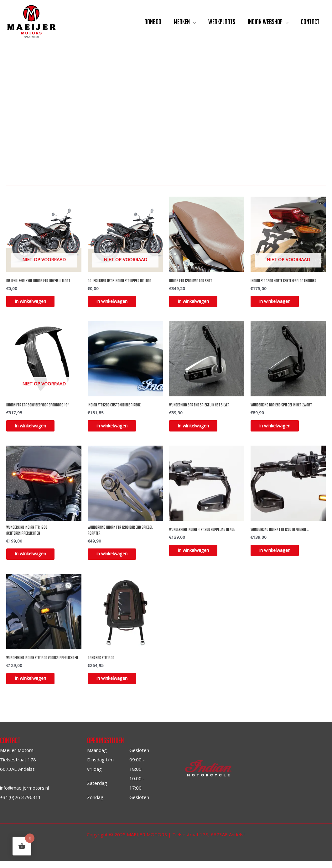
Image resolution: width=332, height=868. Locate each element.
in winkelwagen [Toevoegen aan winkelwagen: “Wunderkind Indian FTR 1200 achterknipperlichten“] (35, 558)
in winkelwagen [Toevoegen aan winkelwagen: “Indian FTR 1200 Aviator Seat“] (198, 302)
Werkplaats (218, 22)
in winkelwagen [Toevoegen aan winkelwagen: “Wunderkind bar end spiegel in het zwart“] (279, 428)
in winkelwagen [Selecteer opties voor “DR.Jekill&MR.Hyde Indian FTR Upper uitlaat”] (116, 302)
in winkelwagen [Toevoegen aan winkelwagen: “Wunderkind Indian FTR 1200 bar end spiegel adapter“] (116, 558)
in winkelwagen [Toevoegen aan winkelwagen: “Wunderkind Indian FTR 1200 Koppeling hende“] (198, 554)
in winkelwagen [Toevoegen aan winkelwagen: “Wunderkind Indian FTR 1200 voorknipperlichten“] (35, 685)
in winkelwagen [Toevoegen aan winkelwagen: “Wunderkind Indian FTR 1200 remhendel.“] (279, 554)
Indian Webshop (263, 22)
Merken (176, 22)
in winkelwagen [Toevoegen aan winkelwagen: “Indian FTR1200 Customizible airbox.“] (116, 428)
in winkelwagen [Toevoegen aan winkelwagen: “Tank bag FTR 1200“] (116, 685)
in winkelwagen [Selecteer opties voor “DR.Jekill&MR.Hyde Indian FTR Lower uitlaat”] (35, 302)
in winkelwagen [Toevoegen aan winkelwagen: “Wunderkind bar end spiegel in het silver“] (198, 428)
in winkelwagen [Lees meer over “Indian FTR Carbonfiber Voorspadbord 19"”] (35, 428)
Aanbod (146, 22)
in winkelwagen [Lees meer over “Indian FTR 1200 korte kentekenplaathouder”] (279, 302)
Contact (310, 22)
